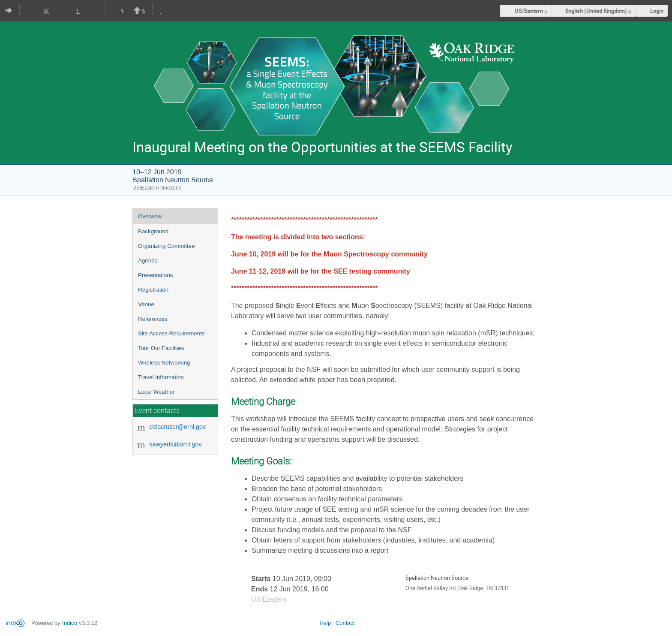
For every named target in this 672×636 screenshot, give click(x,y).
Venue (146, 304)
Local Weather (156, 392)
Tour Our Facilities (161, 348)
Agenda (148, 261)
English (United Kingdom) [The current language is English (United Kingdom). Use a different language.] (596, 11)
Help (325, 623)
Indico (70, 623)
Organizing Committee (166, 246)
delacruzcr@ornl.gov (177, 427)
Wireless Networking (164, 363)
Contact (345, 623)
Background (153, 231)
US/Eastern (529, 11)
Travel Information (161, 377)
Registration (153, 290)
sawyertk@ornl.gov (175, 444)
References (153, 319)
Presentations (156, 275)
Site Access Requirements (171, 333)
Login (657, 11)
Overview (150, 216)
